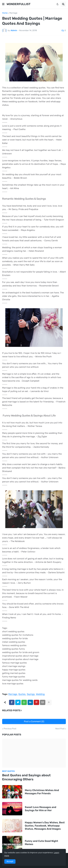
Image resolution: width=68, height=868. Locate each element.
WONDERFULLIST (19, 4)
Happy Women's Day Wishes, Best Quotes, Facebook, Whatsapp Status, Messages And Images (45, 826)
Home (5, 13)
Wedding (40, 694)
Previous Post (10, 729)
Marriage (13, 13)
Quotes (22, 694)
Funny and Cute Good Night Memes (41, 843)
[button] (3, 4)
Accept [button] (10, 861)
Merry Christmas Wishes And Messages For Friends (42, 792)
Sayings (31, 694)
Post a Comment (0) (34, 721)
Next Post (60, 729)
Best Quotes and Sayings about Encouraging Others (26, 777)
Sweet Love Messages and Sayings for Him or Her (41, 809)
